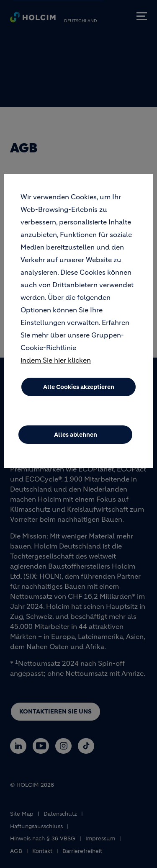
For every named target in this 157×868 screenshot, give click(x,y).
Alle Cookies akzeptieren (79, 387)
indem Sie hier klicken (56, 360)
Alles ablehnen (76, 435)
